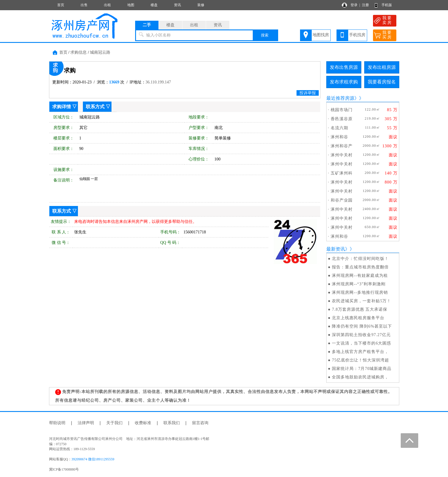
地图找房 (321, 35)
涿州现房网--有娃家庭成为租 (360, 276)
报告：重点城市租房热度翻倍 (360, 267)
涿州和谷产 (342, 146)
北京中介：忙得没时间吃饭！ (360, 259)
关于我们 (114, 423)
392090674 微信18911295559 (93, 459)
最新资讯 (336, 249)
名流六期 (339, 128)
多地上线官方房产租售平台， (360, 352)
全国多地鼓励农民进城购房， (360, 377)
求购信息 (79, 52)
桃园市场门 (342, 110)
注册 (365, 5)
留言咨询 (200, 423)
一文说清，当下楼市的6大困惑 (361, 343)
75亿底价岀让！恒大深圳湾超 (360, 360)
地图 (131, 5)
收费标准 (143, 423)
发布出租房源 (382, 67)
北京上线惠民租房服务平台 (358, 318)
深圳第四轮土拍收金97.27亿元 (361, 335)
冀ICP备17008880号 (64, 469)
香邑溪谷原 (342, 119)
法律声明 (86, 423)
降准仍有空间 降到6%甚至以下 (362, 326)
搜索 (265, 35)
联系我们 (172, 423)
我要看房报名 (382, 82)
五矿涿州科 (342, 173)
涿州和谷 (339, 137)
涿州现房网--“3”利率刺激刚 (359, 284)
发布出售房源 (344, 67)
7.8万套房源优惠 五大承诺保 (360, 309)
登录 (354, 5)
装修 (201, 5)
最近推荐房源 (340, 98)
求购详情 (62, 107)
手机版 (387, 5)
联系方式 (95, 107)
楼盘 (154, 5)
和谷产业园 (342, 200)
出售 (84, 5)
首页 (61, 5)
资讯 (177, 5)
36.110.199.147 (158, 82)
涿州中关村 (342, 155)
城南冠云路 (100, 52)
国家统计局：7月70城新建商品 (362, 369)
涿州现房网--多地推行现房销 (360, 292)
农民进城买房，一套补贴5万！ (361, 301)
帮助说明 (57, 423)
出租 (107, 5)
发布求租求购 (344, 82)
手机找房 (357, 35)
